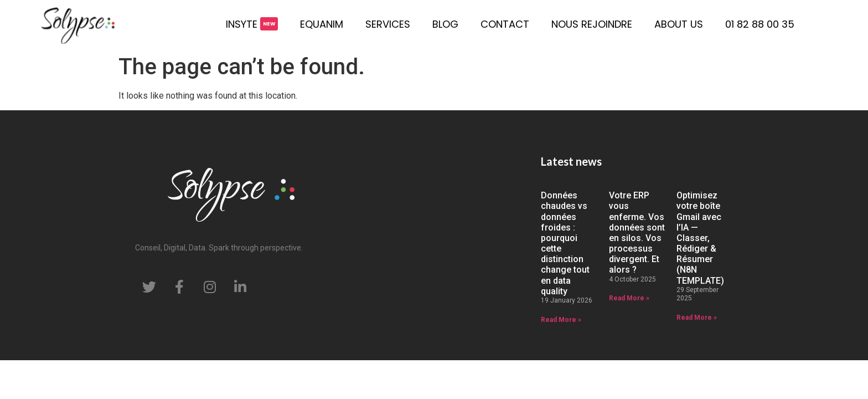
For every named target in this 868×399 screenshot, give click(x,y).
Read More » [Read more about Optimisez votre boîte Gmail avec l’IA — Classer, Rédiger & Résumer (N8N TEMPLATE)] (697, 318)
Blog (445, 24)
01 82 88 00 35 (760, 24)
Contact (505, 24)
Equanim (322, 24)
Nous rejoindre (592, 24)
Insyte (242, 24)
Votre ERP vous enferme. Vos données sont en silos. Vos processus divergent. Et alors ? (637, 232)
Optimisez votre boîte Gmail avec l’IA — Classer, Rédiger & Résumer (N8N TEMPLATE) (700, 238)
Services (388, 24)
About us (679, 24)
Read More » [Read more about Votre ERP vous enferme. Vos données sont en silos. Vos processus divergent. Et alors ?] (629, 298)
